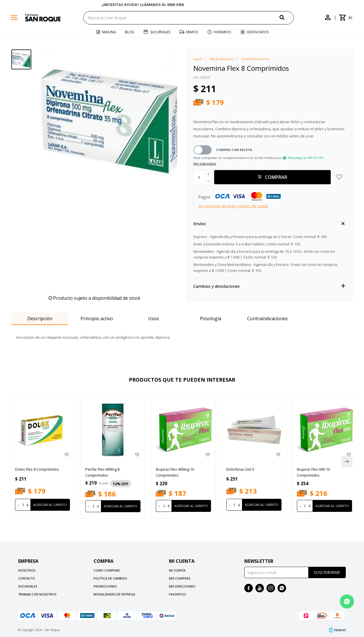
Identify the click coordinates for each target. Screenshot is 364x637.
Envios (192, 32)
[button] (287, 17)
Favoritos (177, 594)
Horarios (222, 32)
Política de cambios (110, 578)
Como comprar (107, 570)
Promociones (105, 586)
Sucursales (160, 32)
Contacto (27, 578)
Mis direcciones (182, 586)
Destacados (258, 32)
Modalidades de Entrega (114, 594)
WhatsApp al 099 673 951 (306, 158)
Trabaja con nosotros (37, 594)
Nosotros (27, 570)
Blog (130, 32)
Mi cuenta (177, 570)
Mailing (109, 32)
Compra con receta (234, 150)
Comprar (276, 177)
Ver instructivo (205, 163)
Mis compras (180, 578)
